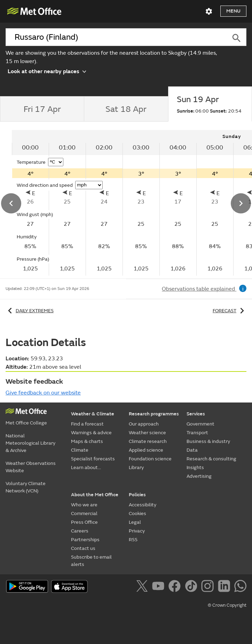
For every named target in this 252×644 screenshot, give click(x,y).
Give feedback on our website (43, 393)
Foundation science (150, 459)
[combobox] (116, 37)
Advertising (199, 476)
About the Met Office (95, 495)
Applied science (146, 450)
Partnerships (85, 540)
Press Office (84, 522)
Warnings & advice (91, 433)
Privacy (137, 531)
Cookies (137, 513)
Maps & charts (87, 441)
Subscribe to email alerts (91, 561)
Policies (137, 495)
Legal (135, 522)
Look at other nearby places (47, 71)
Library (136, 467)
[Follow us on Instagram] (209, 587)
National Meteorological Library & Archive (30, 443)
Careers (80, 531)
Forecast (230, 311)
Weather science (147, 433)
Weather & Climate (93, 414)
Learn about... (86, 467)
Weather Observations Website (31, 467)
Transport (197, 433)
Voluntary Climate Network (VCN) (26, 487)
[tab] (42, 109)
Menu (233, 11)
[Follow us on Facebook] (176, 587)
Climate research (148, 441)
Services (196, 414)
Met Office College (26, 423)
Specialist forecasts (93, 459)
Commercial (84, 513)
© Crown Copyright (227, 605)
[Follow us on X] (143, 587)
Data (192, 450)
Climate (80, 450)
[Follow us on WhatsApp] (240, 587)
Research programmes (154, 414)
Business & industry (208, 441)
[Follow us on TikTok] (192, 587)
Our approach (144, 424)
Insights (195, 467)
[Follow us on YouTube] (160, 587)
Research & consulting (211, 459)
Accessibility (143, 505)
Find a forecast (87, 424)
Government (200, 424)
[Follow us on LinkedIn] (225, 587)
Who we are (84, 505)
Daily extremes (30, 311)
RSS (133, 540)
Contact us (83, 548)
